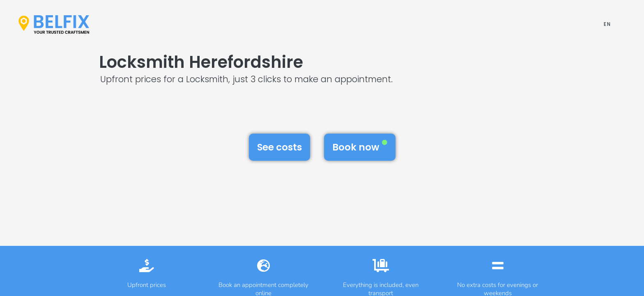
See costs (279, 147)
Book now (360, 147)
